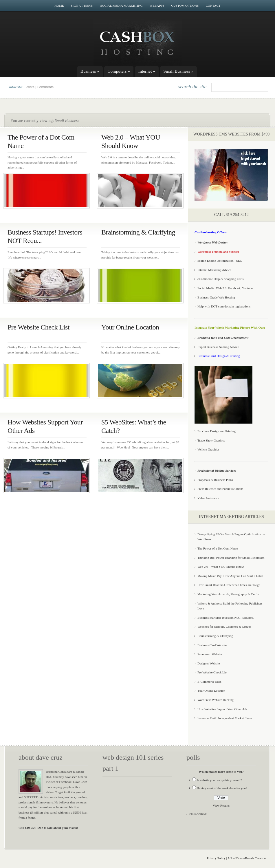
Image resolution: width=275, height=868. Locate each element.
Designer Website (209, 663)
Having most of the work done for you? (222, 788)
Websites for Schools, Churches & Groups (224, 627)
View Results (221, 805)
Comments (45, 87)
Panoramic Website (210, 654)
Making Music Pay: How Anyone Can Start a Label (230, 576)
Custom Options (185, 6)
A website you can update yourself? (219, 780)
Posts (30, 87)
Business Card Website (212, 645)
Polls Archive (198, 814)
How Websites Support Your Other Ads (222, 709)
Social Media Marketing (122, 6)
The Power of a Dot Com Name (218, 548)
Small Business (178, 71)
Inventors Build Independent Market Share (225, 718)
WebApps (157, 6)
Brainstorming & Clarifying (138, 232)
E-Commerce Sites (209, 682)
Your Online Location (130, 327)
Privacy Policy (216, 858)
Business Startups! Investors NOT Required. (226, 618)
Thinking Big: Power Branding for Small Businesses (231, 558)
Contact (213, 6)
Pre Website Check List (38, 327)
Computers (119, 71)
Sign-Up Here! (82, 6)
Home (59, 6)
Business (90, 71)
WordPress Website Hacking (216, 700)
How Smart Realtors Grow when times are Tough (229, 585)
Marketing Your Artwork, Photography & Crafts (228, 594)
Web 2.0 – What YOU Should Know (221, 567)
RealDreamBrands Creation (248, 858)
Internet (147, 71)
